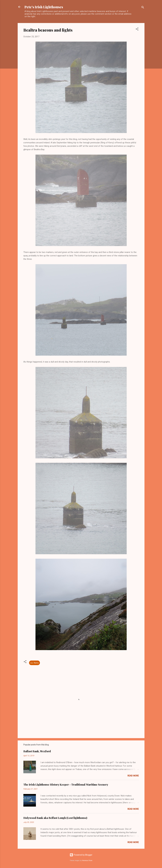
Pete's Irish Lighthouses (44, 7)
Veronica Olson (87, 860)
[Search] (143, 8)
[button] (137, 30)
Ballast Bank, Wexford (37, 751)
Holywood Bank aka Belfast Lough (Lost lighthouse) (55, 818)
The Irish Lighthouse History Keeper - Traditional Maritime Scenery (66, 785)
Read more (133, 776)
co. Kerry (34, 663)
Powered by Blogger (81, 855)
